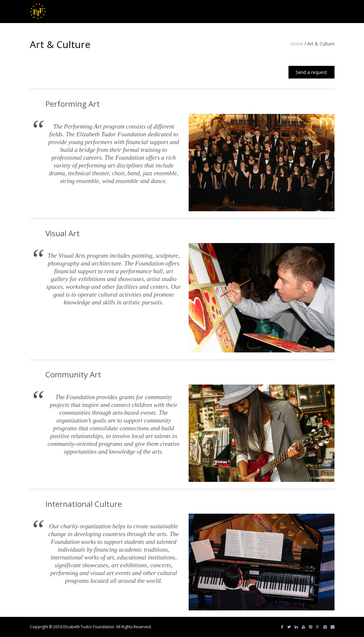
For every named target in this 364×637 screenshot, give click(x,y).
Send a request (311, 72)
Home (297, 44)
